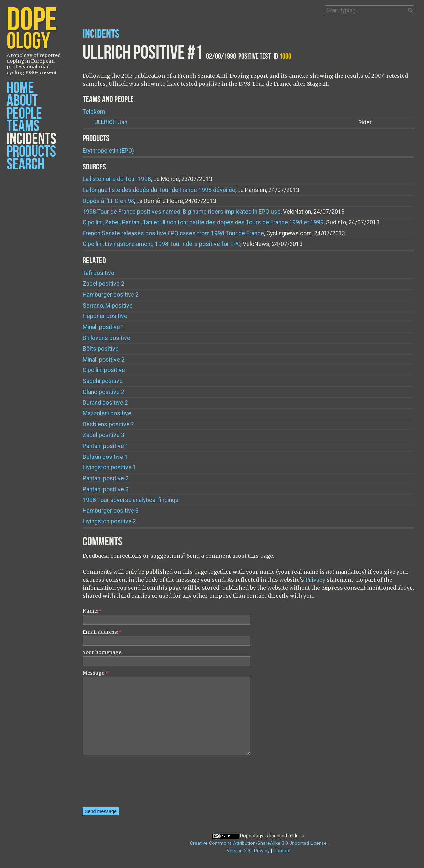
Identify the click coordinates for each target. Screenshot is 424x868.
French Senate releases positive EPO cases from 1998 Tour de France (173, 233)
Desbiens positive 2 (108, 424)
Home (20, 88)
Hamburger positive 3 (111, 511)
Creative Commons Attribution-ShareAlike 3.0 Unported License (258, 843)
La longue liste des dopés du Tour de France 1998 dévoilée (159, 190)
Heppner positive (105, 316)
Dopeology (252, 836)
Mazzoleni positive (107, 413)
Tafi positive (99, 273)
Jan (111, 122)
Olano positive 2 (104, 392)
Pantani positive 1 (106, 446)
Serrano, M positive (108, 306)
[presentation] (110, 784)
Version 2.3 (238, 851)
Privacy (315, 580)
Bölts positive (101, 349)
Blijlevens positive (106, 338)
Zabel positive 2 (104, 284)
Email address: (102, 632)
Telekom (94, 112)
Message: (96, 673)
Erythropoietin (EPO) (108, 151)
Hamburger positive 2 (111, 295)
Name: (92, 611)
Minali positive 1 (104, 327)
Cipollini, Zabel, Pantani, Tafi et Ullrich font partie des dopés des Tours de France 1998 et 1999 (203, 222)
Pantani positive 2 (106, 478)
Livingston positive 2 (109, 521)
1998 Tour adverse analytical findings (131, 500)
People (24, 114)
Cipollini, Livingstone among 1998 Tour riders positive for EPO (162, 244)
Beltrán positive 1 (105, 457)
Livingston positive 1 (109, 467)
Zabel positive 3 (104, 435)
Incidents (31, 139)
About (22, 101)
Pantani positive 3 (106, 489)
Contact (282, 851)
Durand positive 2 (105, 403)
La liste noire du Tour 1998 (117, 179)
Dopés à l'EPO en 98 (108, 201)
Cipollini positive (104, 370)
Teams (23, 126)
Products (31, 152)
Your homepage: (103, 652)
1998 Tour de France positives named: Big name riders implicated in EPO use (182, 212)
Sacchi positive (103, 381)
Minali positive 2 (104, 360)
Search (26, 164)
